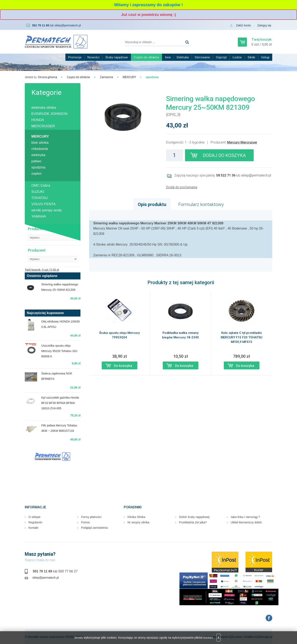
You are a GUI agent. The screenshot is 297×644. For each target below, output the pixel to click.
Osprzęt (221, 57)
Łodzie (237, 57)
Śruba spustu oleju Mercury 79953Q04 (119, 335)
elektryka (38, 155)
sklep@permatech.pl (68, 25)
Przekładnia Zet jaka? (193, 522)
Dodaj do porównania (182, 187)
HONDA (38, 120)
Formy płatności (91, 517)
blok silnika (40, 143)
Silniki (251, 57)
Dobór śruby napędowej (194, 517)
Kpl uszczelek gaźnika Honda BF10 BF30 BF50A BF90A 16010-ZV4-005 (60, 403)
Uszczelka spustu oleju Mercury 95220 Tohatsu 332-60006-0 (60, 351)
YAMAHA (39, 216)
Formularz (201, 204)
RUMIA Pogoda (53, 478)
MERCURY (129, 77)
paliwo (36, 161)
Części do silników (146, 57)
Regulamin (35, 522)
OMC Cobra (41, 185)
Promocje (75, 57)
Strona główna (48, 77)
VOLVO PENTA (43, 204)
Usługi (265, 57)
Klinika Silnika (136, 517)
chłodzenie (40, 149)
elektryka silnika (44, 108)
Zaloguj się (264, 25)
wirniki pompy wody (47, 210)
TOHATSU (40, 198)
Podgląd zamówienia (94, 528)
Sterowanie (202, 57)
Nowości (93, 57)
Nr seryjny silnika (138, 522)
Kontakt (33, 528)
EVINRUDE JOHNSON (49, 114)
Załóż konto (243, 25)
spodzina (38, 167)
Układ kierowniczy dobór (246, 522)
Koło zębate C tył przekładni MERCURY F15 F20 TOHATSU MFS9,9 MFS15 (242, 337)
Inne (168, 57)
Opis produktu (152, 204)
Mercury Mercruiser (242, 142)
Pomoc (86, 522)
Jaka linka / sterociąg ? (245, 517)
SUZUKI (38, 192)
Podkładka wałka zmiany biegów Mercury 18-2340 (180, 335)
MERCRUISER (43, 126)
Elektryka (183, 57)
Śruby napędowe (117, 57)
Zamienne (107, 77)
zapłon (37, 174)
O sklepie (34, 517)
